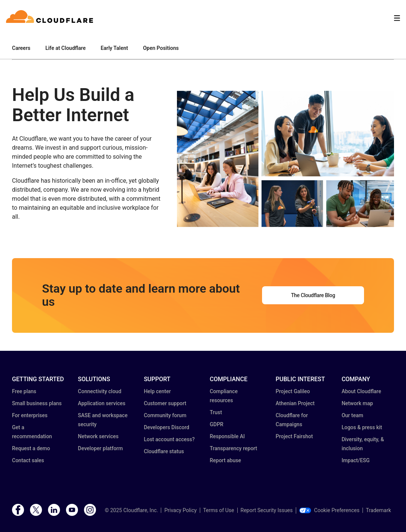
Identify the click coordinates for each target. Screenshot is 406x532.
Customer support (165, 403)
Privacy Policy (180, 510)
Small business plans (37, 403)
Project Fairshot (294, 436)
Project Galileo (293, 391)
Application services (102, 403)
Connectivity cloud (100, 391)
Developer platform (100, 448)
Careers (21, 48)
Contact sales (28, 460)
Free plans (24, 391)
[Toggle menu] (397, 18)
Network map (357, 403)
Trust (216, 412)
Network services (98, 436)
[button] (285, 162)
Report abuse (225, 460)
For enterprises (30, 415)
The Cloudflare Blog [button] (313, 295)
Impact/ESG (356, 460)
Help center (157, 391)
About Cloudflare (361, 391)
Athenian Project (295, 403)
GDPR (216, 424)
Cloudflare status (164, 451)
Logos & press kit (362, 427)
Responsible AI (227, 436)
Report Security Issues (267, 510)
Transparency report (233, 448)
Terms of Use (219, 510)
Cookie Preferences (329, 510)
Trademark (378, 510)
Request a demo (31, 448)
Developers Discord (167, 427)
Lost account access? (169, 439)
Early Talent (114, 48)
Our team (352, 415)
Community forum (165, 415)
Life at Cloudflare (66, 48)
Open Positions (161, 48)
